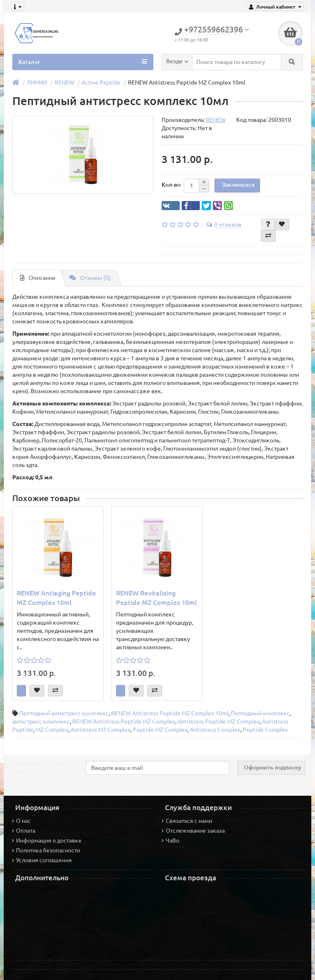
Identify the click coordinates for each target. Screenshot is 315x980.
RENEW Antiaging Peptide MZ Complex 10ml (56, 598)
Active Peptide (101, 82)
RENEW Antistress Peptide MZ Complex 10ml (170, 713)
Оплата (24, 831)
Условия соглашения (42, 860)
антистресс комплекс (41, 721)
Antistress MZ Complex (100, 730)
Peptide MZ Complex (160, 730)
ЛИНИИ (37, 82)
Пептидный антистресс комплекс (64, 713)
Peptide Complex (265, 730)
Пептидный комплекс (260, 713)
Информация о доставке (47, 840)
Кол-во (171, 185)
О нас (21, 821)
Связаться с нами (187, 821)
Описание (38, 278)
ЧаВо (170, 840)
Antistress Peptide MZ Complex (219, 721)
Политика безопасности (46, 850)
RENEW (64, 82)
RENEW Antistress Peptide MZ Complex (124, 721)
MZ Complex (52, 730)
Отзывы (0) (90, 278)
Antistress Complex (215, 730)
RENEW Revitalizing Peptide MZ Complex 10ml (156, 598)
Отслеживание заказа (193, 831)
